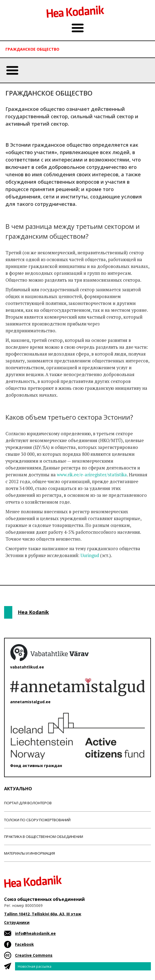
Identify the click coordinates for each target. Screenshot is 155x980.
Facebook (24, 944)
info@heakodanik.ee (35, 933)
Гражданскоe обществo (32, 49)
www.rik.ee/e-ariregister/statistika (92, 475)
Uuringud (90, 555)
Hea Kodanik (33, 612)
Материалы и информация (30, 853)
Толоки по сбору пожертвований (37, 820)
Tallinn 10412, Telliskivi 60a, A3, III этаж (43, 914)
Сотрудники (17, 922)
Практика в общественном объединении (44, 837)
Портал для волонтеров (28, 803)
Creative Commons (34, 955)
